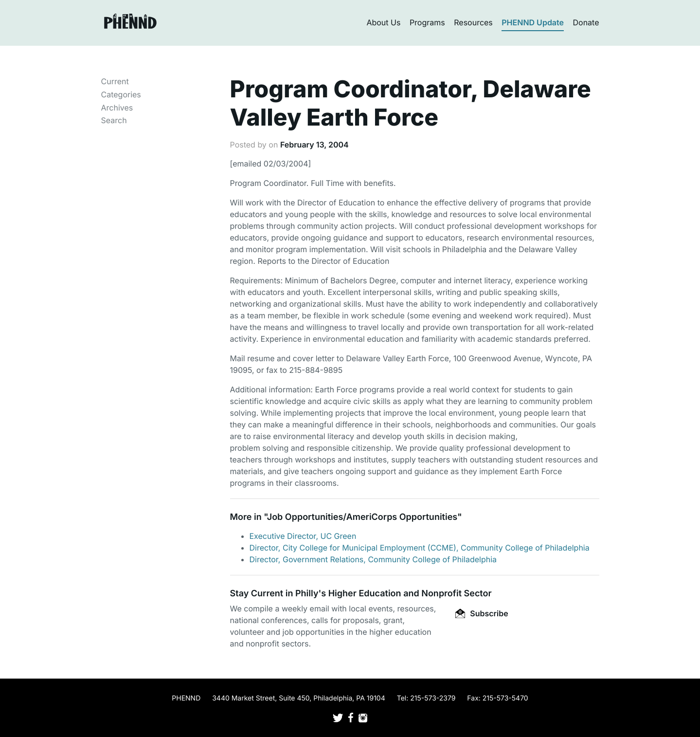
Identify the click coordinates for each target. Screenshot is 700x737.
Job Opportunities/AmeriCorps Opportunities (362, 517)
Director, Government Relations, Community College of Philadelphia (373, 559)
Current (115, 81)
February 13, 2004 (314, 145)
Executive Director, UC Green (303, 536)
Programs (427, 22)
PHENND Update (533, 22)
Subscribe (482, 613)
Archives (117, 108)
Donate (586, 22)
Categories (121, 94)
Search (114, 120)
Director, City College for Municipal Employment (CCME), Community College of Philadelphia (420, 548)
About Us (383, 22)
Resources (473, 22)
